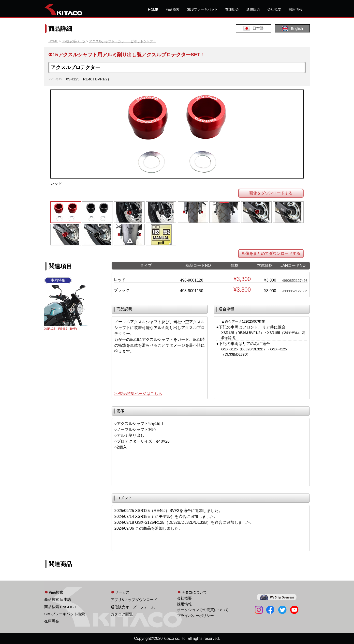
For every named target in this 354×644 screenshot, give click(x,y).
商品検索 (173, 9)
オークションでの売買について (203, 610)
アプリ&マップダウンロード (134, 600)
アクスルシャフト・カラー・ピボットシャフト (123, 41)
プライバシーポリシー (195, 616)
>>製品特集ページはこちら (138, 394)
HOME (153, 10)
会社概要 (274, 9)
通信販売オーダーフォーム (133, 607)
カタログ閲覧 (122, 614)
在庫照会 (232, 9)
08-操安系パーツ (74, 41)
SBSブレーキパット (202, 9)
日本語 (253, 28)
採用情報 (295, 9)
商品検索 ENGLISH (60, 607)
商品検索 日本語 (58, 599)
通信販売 (253, 9)
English (292, 28)
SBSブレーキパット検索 (65, 614)
